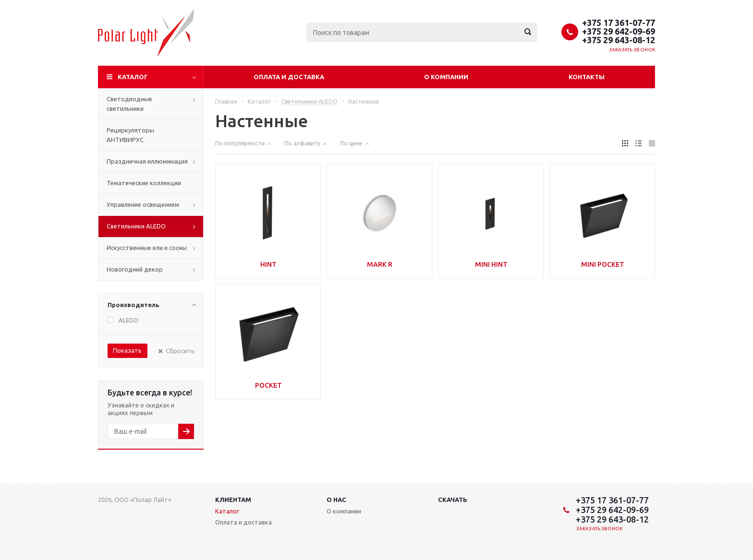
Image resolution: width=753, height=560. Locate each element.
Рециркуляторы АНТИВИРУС (130, 135)
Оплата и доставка (289, 77)
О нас (336, 500)
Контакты (587, 77)
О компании (446, 77)
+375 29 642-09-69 (619, 31)
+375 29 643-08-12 (619, 40)
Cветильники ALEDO (136, 226)
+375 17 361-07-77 (619, 23)
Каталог (133, 77)
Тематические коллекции (144, 183)
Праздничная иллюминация (147, 161)
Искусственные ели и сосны (147, 248)
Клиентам (233, 500)
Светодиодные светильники (129, 104)
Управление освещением (143, 204)
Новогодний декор (135, 269)
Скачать (453, 500)
